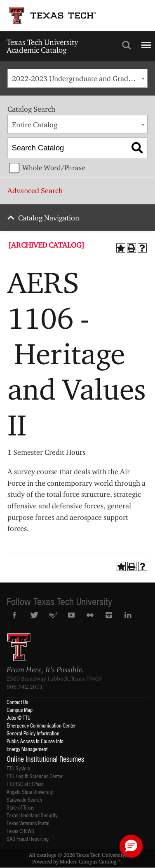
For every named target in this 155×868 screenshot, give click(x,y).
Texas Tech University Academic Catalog (42, 46)
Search (127, 45)
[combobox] (77, 78)
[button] (131, 846)
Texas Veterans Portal (28, 823)
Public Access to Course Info (35, 741)
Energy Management (27, 749)
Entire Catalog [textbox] (35, 125)
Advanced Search (35, 191)
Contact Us (17, 702)
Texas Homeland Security (32, 815)
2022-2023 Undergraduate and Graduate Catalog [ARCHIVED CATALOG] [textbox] (80, 78)
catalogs (46, 855)
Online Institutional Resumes (45, 759)
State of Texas (20, 807)
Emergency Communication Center (41, 725)
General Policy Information (33, 733)
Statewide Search (24, 799)
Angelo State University (30, 792)
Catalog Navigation (49, 218)
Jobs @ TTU (19, 717)
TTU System (18, 768)
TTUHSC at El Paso (25, 784)
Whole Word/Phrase (54, 168)
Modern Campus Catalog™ (90, 861)
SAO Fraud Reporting (28, 839)
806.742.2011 (25, 687)
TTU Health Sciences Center (35, 776)
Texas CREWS (20, 831)
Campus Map (20, 710)
